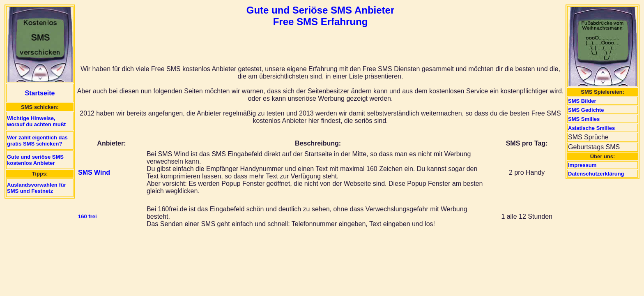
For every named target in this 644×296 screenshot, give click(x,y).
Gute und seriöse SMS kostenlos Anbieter (35, 160)
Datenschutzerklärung (596, 174)
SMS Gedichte (586, 110)
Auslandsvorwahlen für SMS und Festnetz (37, 188)
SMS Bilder (582, 101)
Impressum (582, 165)
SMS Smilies (584, 119)
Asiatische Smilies (591, 128)
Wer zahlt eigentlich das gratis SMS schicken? (37, 141)
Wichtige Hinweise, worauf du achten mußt (36, 121)
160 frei (87, 216)
